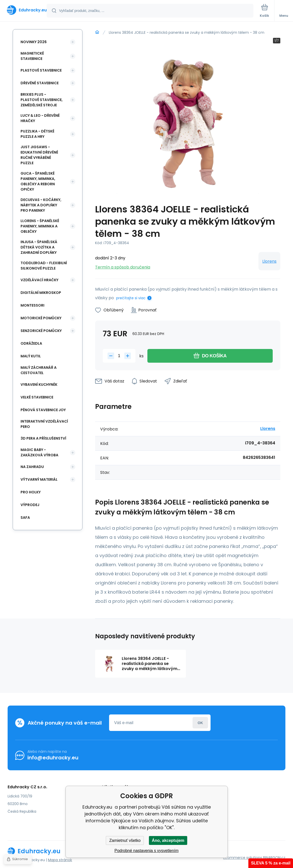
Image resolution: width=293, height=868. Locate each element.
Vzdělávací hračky (39, 280)
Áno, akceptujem (168, 840)
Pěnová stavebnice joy (43, 410)
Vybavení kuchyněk (39, 385)
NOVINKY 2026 (34, 42)
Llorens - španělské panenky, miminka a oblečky (40, 226)
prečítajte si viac (131, 298)
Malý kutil (31, 356)
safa (25, 518)
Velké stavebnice (37, 397)
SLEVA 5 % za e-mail (271, 863)
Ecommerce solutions (243, 858)
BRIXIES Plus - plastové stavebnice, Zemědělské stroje (42, 100)
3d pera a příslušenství (43, 438)
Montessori (32, 305)
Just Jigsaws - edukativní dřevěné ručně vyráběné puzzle (39, 155)
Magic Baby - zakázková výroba (39, 452)
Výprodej (30, 505)
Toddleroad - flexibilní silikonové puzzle (44, 266)
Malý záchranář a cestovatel (39, 370)
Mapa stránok (60, 860)
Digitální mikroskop (41, 293)
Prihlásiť (200, 723)
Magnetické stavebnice (32, 56)
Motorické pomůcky (41, 318)
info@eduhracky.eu (53, 758)
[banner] (24, 10)
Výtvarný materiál (39, 479)
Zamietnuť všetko (125, 840)
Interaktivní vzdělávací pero (44, 424)
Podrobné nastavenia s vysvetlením (146, 851)
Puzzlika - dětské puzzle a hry (37, 134)
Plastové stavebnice (41, 70)
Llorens (269, 261)
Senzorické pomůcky (41, 331)
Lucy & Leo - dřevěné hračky (40, 118)
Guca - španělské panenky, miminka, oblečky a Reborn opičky (38, 181)
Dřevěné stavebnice (40, 83)
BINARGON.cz (274, 858)
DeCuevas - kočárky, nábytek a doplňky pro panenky (41, 205)
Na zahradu (32, 467)
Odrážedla (31, 343)
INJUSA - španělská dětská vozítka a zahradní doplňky (39, 247)
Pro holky (31, 492)
